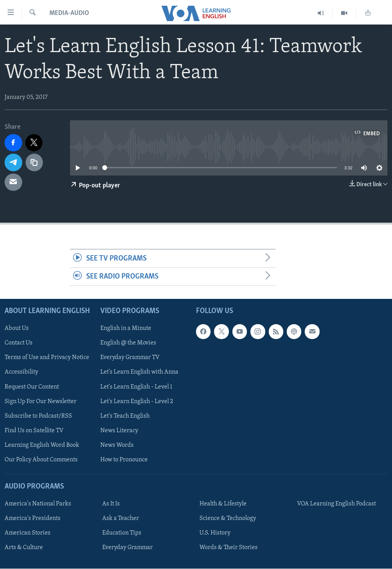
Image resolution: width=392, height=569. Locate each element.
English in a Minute (126, 329)
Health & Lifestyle (223, 504)
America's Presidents (33, 519)
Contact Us (19, 343)
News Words (117, 445)
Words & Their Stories (229, 548)
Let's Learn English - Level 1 (136, 387)
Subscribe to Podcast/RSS (38, 416)
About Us (17, 329)
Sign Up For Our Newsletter (41, 402)
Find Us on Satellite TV (34, 431)
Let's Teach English (125, 416)
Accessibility (21, 372)
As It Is (111, 504)
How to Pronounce (124, 460)
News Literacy (119, 431)
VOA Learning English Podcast (336, 504)
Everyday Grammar (127, 548)
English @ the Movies (128, 343)
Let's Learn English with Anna (139, 372)
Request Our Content (32, 387)
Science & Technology (228, 519)
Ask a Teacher (121, 519)
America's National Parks (38, 504)
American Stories (28, 533)
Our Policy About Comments (41, 460)
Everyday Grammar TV (130, 358)
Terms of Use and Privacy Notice (47, 358)
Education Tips (122, 533)
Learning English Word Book (42, 445)
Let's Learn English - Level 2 (137, 402)
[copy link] (34, 162)
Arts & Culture (24, 548)
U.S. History (215, 533)
